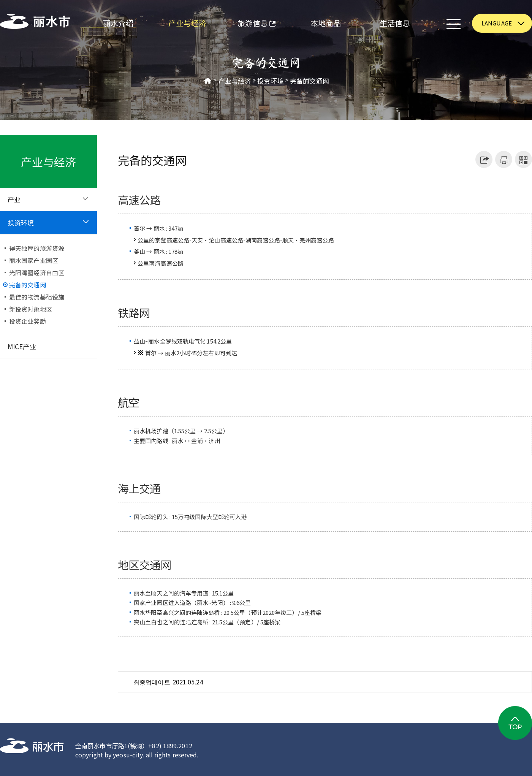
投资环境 (270, 81)
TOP (515, 723)
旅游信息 (249, 24)
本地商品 (326, 23)
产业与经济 (188, 23)
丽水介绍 (118, 23)
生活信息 (395, 23)
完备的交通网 (310, 81)
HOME (208, 81)
